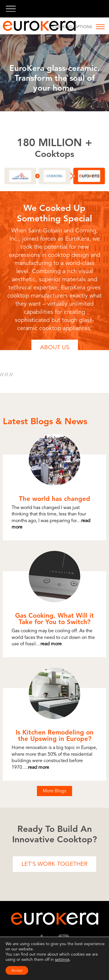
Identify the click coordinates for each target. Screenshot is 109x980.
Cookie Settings (80, 968)
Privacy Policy (51, 968)
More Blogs (54, 791)
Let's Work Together (54, 864)
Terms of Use (25, 968)
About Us (55, 347)
